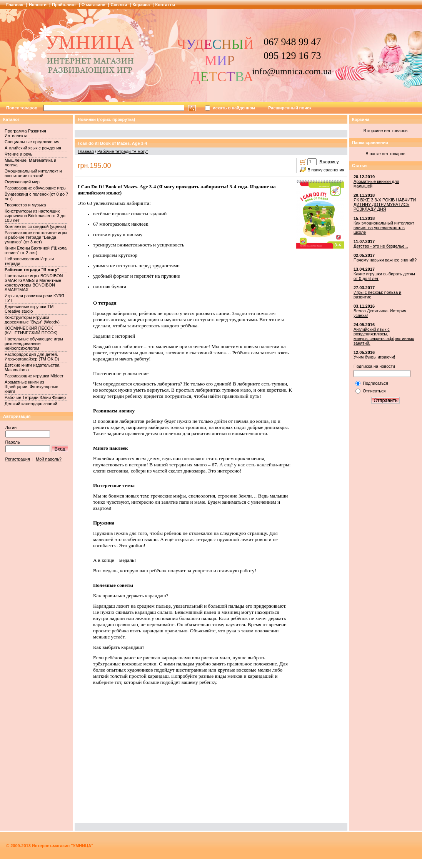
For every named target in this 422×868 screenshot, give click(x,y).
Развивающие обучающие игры (36, 188)
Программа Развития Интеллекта (25, 133)
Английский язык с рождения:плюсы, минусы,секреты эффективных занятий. (384, 336)
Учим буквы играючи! (374, 357)
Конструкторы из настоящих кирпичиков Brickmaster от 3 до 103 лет (35, 216)
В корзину (329, 162)
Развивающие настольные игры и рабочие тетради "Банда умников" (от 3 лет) (36, 237)
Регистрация (18, 459)
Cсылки (119, 5)
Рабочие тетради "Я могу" (32, 270)
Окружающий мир (22, 182)
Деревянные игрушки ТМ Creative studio (29, 309)
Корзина (141, 5)
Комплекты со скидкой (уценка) (35, 226)
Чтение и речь (18, 154)
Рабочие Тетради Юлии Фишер (35, 397)
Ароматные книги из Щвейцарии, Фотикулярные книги (31, 387)
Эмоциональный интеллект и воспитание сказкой (33, 173)
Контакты (165, 5)
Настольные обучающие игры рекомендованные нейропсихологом (34, 344)
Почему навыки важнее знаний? (385, 260)
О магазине (93, 5)
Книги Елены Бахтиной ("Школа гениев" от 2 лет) (36, 250)
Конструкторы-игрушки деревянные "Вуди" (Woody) (32, 320)
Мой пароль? (49, 459)
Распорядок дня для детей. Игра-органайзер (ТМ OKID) (32, 357)
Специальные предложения (32, 142)
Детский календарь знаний (31, 404)
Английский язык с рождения (33, 148)
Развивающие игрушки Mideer (34, 376)
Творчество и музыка (25, 205)
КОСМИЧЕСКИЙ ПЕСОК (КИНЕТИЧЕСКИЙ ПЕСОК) (31, 330)
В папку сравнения (326, 170)
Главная (15, 5)
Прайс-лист (64, 5)
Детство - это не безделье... (381, 246)
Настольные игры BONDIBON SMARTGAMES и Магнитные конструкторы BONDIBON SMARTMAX (34, 283)
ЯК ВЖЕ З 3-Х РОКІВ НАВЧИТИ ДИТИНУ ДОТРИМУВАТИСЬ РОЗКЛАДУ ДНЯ (385, 204)
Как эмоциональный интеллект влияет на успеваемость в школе (384, 228)
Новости (38, 5)
